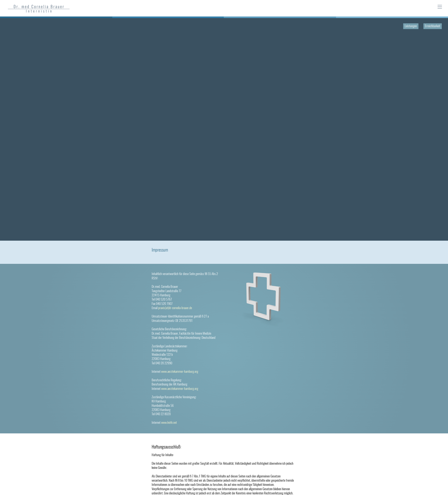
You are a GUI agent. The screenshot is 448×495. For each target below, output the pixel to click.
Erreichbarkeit (433, 26)
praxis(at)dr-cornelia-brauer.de (175, 308)
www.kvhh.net (169, 423)
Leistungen (411, 26)
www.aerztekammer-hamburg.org (180, 372)
